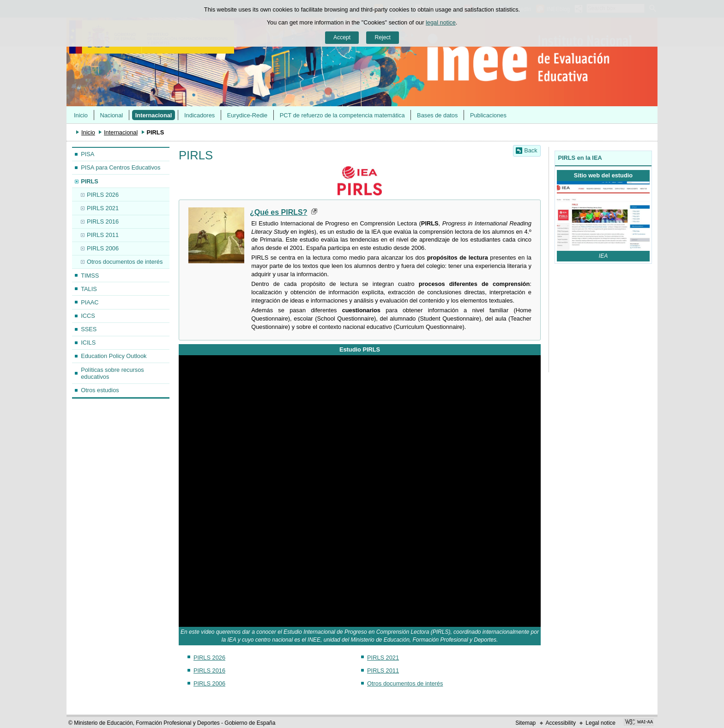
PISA (87, 154)
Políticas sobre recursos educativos (112, 373)
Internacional (154, 115)
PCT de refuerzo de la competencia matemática (342, 115)
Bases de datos (437, 115)
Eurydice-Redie (247, 115)
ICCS (88, 316)
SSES (89, 329)
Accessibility (561, 723)
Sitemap (525, 723)
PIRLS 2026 (103, 195)
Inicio (81, 115)
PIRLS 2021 (103, 208)
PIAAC (90, 302)
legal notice (441, 22)
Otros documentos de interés (125, 262)
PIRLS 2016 (103, 221)
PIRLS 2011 (103, 235)
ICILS (88, 343)
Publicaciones (488, 115)
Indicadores (199, 115)
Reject (382, 37)
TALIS (89, 289)
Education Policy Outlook (114, 356)
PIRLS (90, 181)
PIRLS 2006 (103, 248)
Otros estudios (100, 390)
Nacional (111, 115)
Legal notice (600, 723)
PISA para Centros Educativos (121, 167)
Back (531, 150)
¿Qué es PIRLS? (278, 212)
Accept (342, 37)
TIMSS (90, 276)
